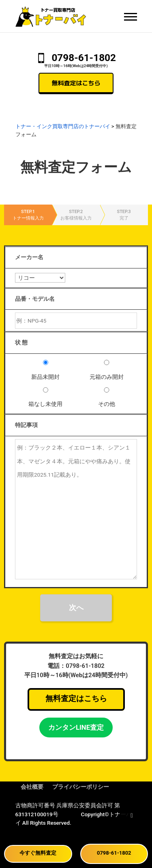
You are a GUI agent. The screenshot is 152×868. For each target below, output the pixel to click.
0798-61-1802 (84, 58)
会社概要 (32, 787)
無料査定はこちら (76, 83)
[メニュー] (131, 17)
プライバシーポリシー (81, 787)
